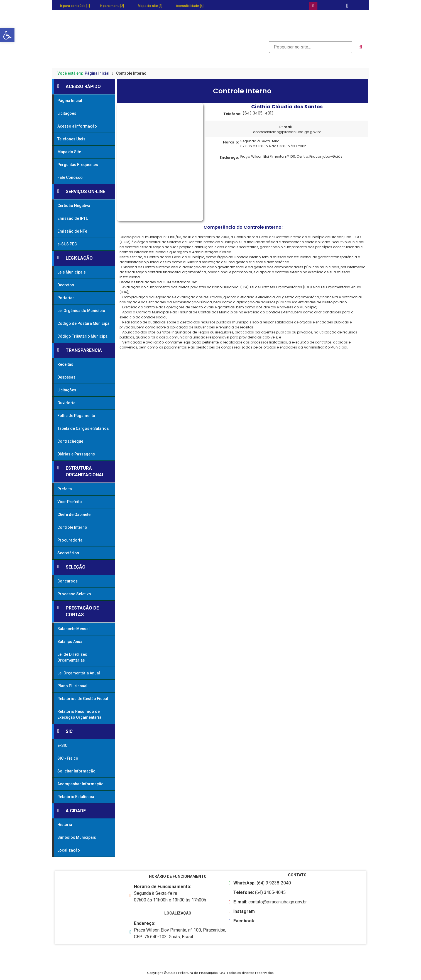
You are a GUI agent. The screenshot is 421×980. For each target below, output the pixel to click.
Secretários (68, 553)
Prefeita (65, 489)
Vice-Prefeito (70, 502)
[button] (7, 35)
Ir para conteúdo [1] (75, 6)
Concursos (68, 581)
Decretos (66, 285)
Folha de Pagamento (76, 416)
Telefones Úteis (71, 139)
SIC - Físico (68, 758)
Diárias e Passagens (76, 454)
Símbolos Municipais (77, 837)
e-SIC (62, 745)
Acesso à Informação (77, 126)
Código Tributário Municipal (83, 336)
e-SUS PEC (67, 244)
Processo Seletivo (74, 594)
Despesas (66, 377)
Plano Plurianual (72, 686)
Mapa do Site (69, 152)
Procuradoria (70, 540)
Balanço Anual (70, 642)
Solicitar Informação (76, 771)
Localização (69, 850)
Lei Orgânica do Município (81, 311)
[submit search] (361, 47)
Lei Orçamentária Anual (79, 673)
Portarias (66, 298)
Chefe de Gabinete (74, 515)
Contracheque (70, 441)
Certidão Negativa (74, 206)
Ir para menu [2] (112, 6)
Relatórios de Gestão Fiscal (83, 699)
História (65, 825)
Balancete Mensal (74, 629)
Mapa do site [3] (150, 6)
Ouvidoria (66, 403)
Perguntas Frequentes (78, 165)
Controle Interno (72, 527)
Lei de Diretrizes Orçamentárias (72, 657)
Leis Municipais (72, 272)
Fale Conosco (70, 177)
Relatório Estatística (76, 797)
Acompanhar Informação (80, 784)
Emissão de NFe (72, 231)
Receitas (65, 364)
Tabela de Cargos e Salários (83, 428)
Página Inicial (97, 73)
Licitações (67, 113)
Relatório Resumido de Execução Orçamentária (79, 714)
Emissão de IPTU (73, 218)
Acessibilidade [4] (190, 6)
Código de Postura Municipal (84, 323)
